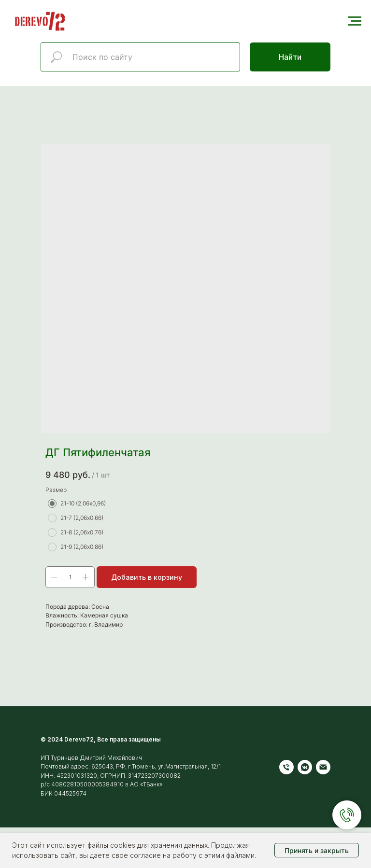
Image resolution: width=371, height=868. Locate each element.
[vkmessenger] (305, 767)
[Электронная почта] (323, 767)
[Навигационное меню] (355, 21)
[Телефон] (286, 767)
